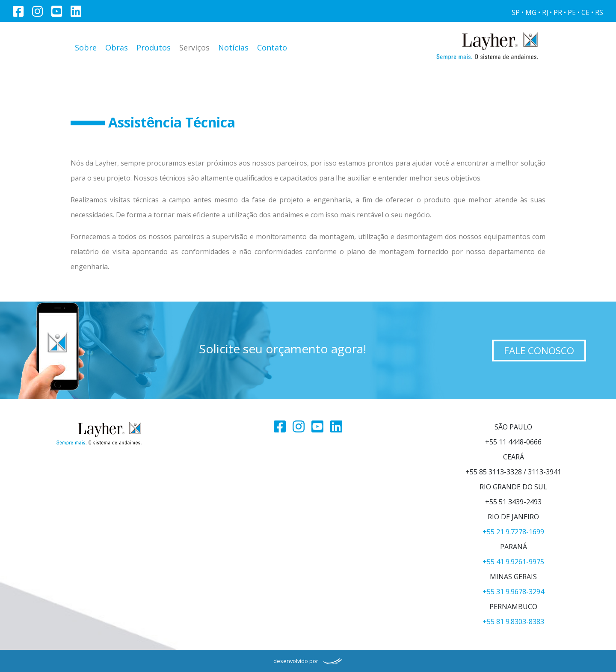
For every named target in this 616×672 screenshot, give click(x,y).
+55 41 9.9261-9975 (513, 562)
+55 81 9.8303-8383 (513, 622)
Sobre (86, 47)
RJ (545, 13)
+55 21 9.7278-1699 (513, 532)
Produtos (154, 47)
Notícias (233, 47)
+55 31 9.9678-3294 (513, 592)
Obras (117, 47)
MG (531, 13)
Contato (272, 47)
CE (585, 13)
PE (572, 13)
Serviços (194, 47)
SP (516, 13)
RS (599, 13)
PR (558, 13)
